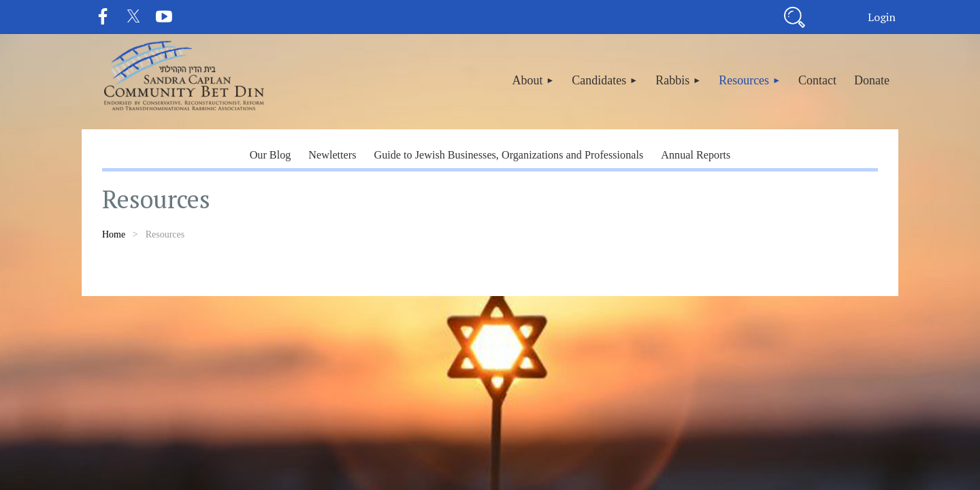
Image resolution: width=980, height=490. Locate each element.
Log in (881, 17)
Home (114, 234)
